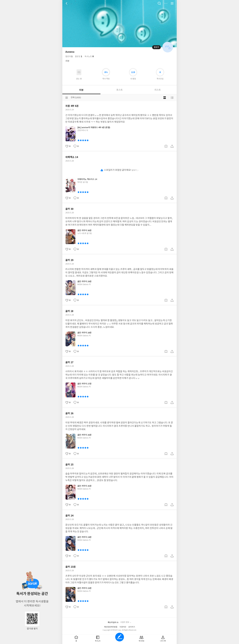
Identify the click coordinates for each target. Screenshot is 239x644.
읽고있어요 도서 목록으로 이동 (79, 72)
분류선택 (67, 98)
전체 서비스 (172, 3)
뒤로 (67, 3)
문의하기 (132, 627)
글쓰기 (120, 637)
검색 (159, 3)
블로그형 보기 (165, 98)
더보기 (166, 3)
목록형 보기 (172, 98)
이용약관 (123, 627)
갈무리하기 (166, 146)
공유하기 (172, 146)
